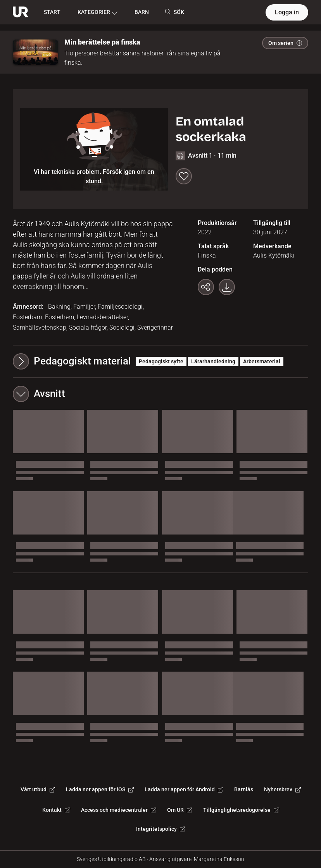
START (52, 12)
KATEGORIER (98, 12)
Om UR (180, 810)
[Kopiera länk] (206, 287)
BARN (142, 12)
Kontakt (56, 810)
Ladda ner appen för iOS (100, 789)
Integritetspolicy (161, 829)
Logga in (287, 12)
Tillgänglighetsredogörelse (241, 810)
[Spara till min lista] (184, 176)
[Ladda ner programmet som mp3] (227, 287)
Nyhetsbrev (282, 789)
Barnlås (244, 789)
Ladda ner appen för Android (184, 789)
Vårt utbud (38, 789)
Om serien (285, 43)
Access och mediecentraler (119, 810)
